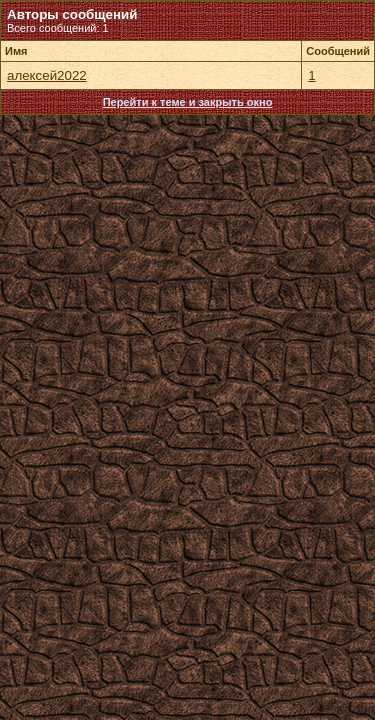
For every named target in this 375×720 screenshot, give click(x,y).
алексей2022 (47, 75)
